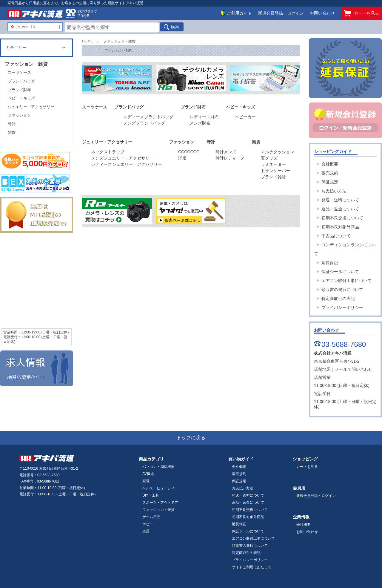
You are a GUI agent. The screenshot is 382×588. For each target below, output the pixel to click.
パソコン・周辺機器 (158, 467)
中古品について (336, 236)
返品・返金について (340, 209)
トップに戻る (191, 438)
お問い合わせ (322, 13)
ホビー (148, 524)
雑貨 (12, 133)
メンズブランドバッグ (144, 123)
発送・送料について (340, 200)
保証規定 (330, 182)
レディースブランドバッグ (148, 117)
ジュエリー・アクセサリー (31, 107)
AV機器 (148, 474)
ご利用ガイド (239, 13)
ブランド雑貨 (273, 177)
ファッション (19, 115)
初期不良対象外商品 (340, 227)
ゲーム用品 (151, 517)
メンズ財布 (200, 123)
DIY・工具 (151, 495)
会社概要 (330, 164)
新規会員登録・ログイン (281, 13)
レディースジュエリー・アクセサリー (127, 164)
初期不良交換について (342, 218)
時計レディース (230, 158)
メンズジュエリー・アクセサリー (122, 158)
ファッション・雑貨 (158, 510)
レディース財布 (204, 117)
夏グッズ (269, 158)
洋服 (182, 158)
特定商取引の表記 (338, 298)
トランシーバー (275, 171)
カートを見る (361, 13)
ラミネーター (273, 164)
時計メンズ (226, 152)
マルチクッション (278, 152)
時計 (12, 124)
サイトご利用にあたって (252, 567)
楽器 (146, 531)
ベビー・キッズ (21, 98)
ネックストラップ (108, 152)
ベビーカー (245, 117)
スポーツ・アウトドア (160, 503)
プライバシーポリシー (342, 307)
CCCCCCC (189, 152)
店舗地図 (322, 369)
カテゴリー (16, 48)
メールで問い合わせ (354, 369)
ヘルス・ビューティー (160, 488)
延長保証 (330, 263)
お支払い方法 (334, 191)
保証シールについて (340, 272)
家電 (146, 481)
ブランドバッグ (21, 81)
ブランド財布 (19, 90)
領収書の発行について (342, 290)
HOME (87, 41)
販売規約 (330, 173)
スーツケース (19, 72)
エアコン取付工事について (346, 281)
